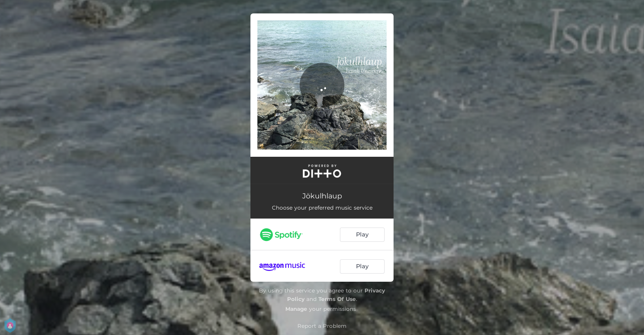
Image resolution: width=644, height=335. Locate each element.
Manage (296, 309)
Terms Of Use (337, 299)
